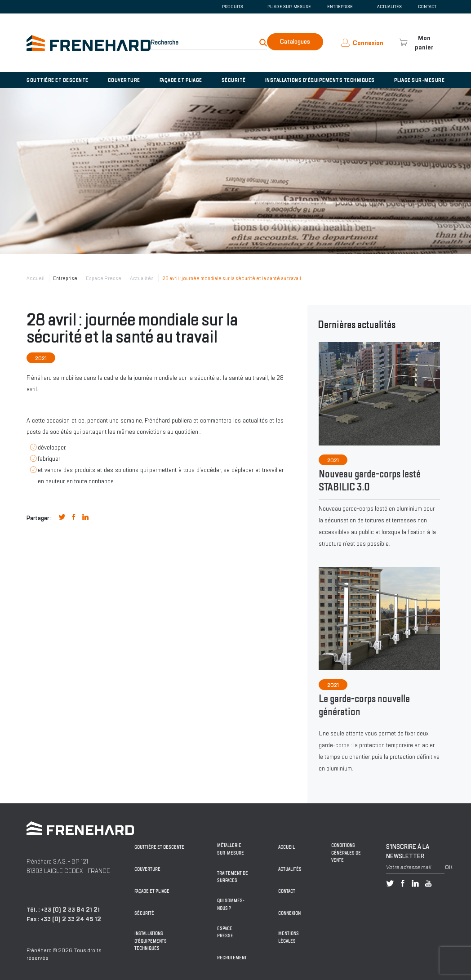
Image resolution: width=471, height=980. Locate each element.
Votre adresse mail (409, 867)
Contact (427, 7)
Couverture (124, 80)
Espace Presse (104, 278)
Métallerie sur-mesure (231, 849)
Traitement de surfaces (233, 877)
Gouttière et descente (58, 80)
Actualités (389, 7)
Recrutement (232, 958)
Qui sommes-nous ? (231, 904)
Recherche (164, 42)
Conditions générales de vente (346, 853)
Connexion (289, 913)
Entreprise (65, 278)
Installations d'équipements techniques (320, 80)
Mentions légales (289, 937)
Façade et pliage (181, 80)
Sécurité (234, 80)
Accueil (36, 278)
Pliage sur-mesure (289, 7)
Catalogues (295, 42)
